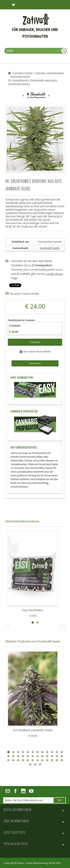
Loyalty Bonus (54, 274)
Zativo (21, 863)
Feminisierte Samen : (22, 320)
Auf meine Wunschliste (35, 351)
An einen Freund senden (25, 294)
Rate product (35, 363)
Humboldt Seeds (50, 248)
